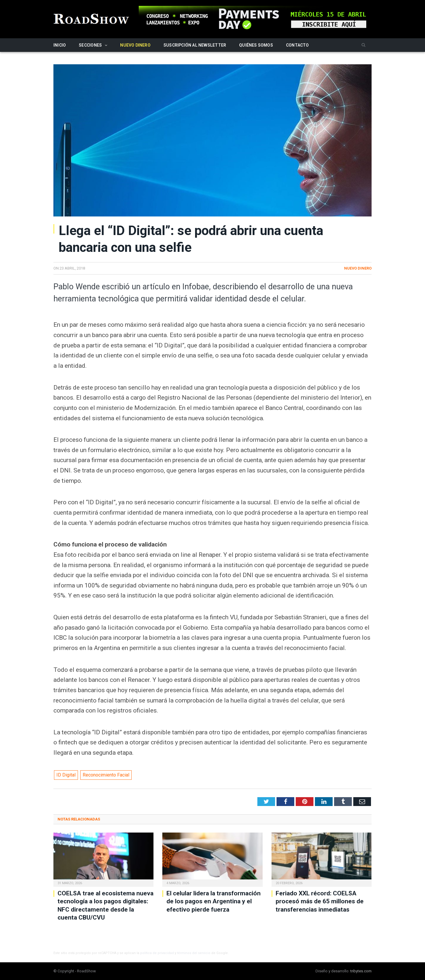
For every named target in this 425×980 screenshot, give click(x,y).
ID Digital (66, 775)
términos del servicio (194, 953)
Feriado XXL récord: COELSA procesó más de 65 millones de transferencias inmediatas (320, 901)
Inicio (60, 45)
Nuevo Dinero (135, 45)
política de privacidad (157, 953)
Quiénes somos (256, 45)
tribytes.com (361, 971)
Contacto (297, 45)
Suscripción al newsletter (195, 45)
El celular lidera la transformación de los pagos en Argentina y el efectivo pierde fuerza (214, 901)
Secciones (90, 45)
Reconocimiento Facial (106, 775)
